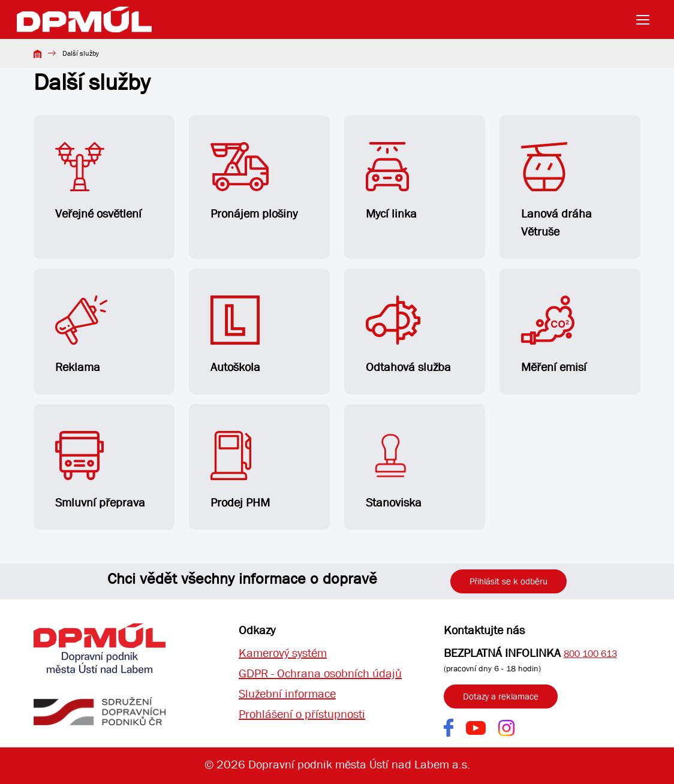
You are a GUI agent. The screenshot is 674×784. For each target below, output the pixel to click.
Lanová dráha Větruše (556, 191)
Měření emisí (554, 335)
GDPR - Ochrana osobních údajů (320, 673)
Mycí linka (391, 182)
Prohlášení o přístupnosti (302, 714)
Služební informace (287, 694)
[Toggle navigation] (646, 20)
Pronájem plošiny (254, 182)
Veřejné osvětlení (98, 182)
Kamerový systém (283, 653)
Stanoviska (394, 471)
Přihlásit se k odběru (508, 581)
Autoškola (235, 335)
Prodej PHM (240, 471)
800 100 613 (590, 654)
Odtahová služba (408, 335)
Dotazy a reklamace (501, 696)
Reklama (81, 335)
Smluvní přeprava (100, 471)
